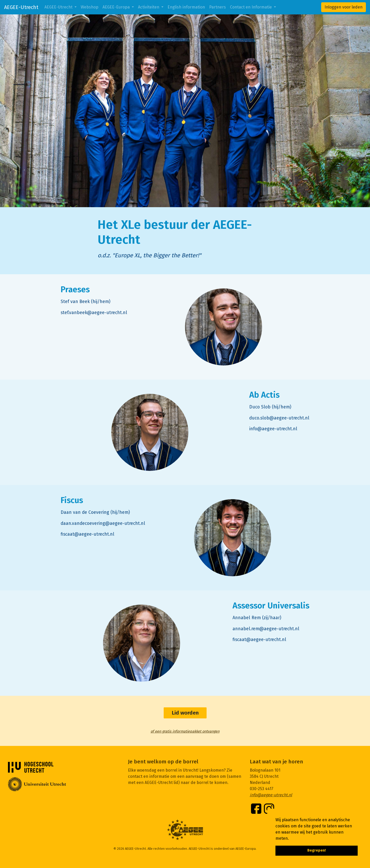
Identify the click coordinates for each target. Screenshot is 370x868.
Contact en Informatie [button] (251, 7)
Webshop (90, 7)
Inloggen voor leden (344, 7)
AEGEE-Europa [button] (117, 7)
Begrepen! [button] (317, 850)
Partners (218, 7)
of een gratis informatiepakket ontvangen (185, 731)
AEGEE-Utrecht (21, 7)
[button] (291, 839)
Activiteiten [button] (149, 7)
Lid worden (185, 713)
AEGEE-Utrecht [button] (59, 7)
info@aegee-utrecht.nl (271, 795)
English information (186, 7)
